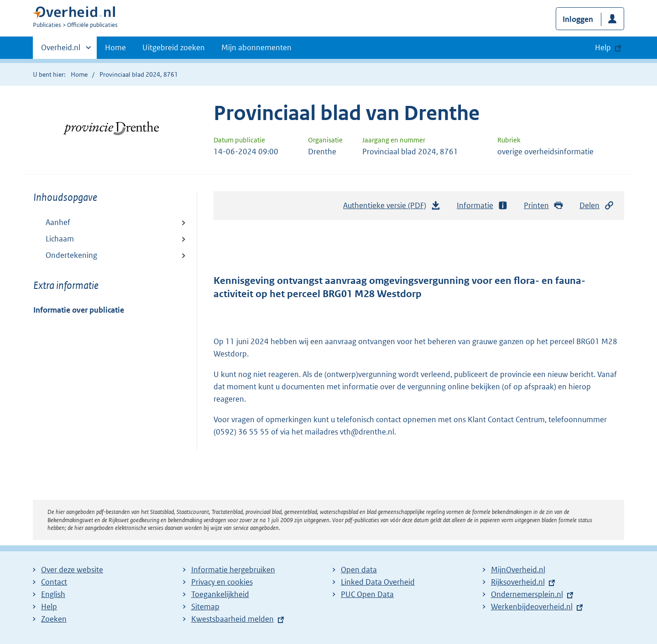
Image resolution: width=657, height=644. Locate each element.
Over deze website (72, 570)
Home (115, 47)
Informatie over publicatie (79, 310)
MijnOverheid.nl (518, 570)
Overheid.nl (61, 50)
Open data (359, 570)
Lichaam (60, 239)
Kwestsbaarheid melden (232, 619)
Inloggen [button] (578, 19)
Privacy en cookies (222, 582)
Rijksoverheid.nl (518, 582)
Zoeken (54, 619)
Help (49, 607)
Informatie (482, 206)
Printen (544, 206)
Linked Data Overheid (378, 582)
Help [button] (603, 47)
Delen (597, 206)
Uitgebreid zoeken (174, 47)
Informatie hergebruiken (233, 570)
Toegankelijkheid (220, 594)
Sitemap (205, 607)
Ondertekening (71, 255)
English (53, 594)
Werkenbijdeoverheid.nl (532, 607)
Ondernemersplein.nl (527, 594)
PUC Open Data (367, 594)
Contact (54, 582)
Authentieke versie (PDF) (392, 208)
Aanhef (58, 222)
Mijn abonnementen (256, 47)
